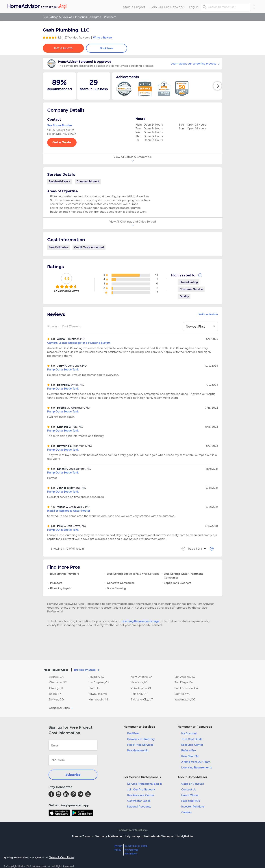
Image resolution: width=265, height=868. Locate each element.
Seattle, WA (182, 694)
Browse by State (87, 670)
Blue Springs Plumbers (65, 574)
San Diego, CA (184, 682)
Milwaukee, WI (98, 694)
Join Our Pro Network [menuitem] (167, 7)
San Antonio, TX (185, 677)
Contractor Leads (139, 801)
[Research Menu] (254, 7)
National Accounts (139, 807)
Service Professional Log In (145, 784)
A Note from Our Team (196, 762)
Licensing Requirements (197, 768)
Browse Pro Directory (141, 739)
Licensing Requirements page (140, 621)
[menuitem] (37, 6)
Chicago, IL (56, 688)
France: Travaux (82, 836)
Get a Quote (63, 48)
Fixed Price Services (140, 745)
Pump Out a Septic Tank (63, 370)
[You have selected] (200, 327)
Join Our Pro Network (141, 790)
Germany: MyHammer (109, 836)
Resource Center (192, 745)
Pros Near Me (190, 756)
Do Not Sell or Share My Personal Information (136, 850)
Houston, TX (96, 677)
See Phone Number (60, 125)
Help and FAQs (191, 801)
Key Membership (138, 750)
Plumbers (56, 583)
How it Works (190, 795)
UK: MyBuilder (185, 836)
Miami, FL (94, 688)
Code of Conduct (193, 784)
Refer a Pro (189, 750)
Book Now (107, 48)
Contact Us (189, 790)
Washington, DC (185, 700)
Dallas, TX (55, 694)
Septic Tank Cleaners (178, 583)
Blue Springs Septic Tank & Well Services (133, 574)
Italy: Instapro (134, 836)
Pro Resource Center (141, 795)
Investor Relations (193, 807)
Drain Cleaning (116, 588)
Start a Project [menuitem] (134, 7)
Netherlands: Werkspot (159, 836)
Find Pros (133, 733)
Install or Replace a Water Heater (69, 511)
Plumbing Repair (61, 588)
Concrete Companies (121, 583)
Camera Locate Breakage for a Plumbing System (79, 343)
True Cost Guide (192, 739)
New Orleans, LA (141, 677)
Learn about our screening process (195, 64)
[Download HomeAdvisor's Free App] (60, 813)
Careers (186, 812)
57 (77, 38)
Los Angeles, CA (99, 682)
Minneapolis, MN (99, 700)
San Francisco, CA (186, 688)
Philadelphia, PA (141, 688)
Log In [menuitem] (194, 7)
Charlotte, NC (58, 682)
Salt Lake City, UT (142, 700)
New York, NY (139, 682)
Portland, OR (139, 694)
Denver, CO (56, 700)
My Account (189, 733)
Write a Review (103, 38)
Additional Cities (62, 708)
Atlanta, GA (56, 677)
